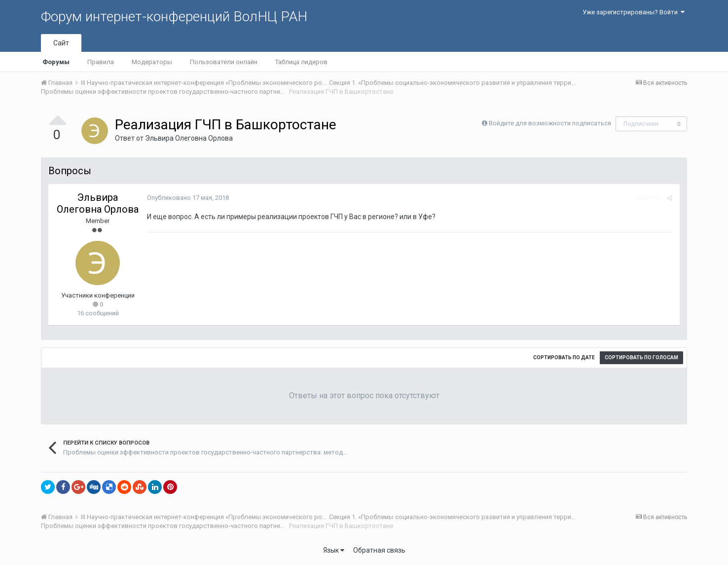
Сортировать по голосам (641, 358)
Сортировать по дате (564, 358)
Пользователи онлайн (224, 62)
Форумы (56, 62)
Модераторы (152, 62)
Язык (334, 550)
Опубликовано (188, 198)
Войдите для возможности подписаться (550, 123)
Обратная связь (379, 550)
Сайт (61, 43)
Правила (101, 62)
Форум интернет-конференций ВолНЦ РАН (174, 17)
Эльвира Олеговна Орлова (189, 138)
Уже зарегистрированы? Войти (634, 12)
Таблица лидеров (301, 62)
